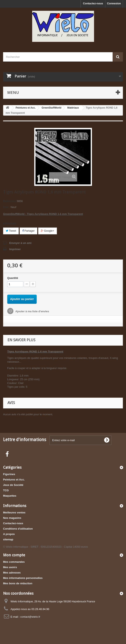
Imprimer (15, 249)
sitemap (8, 539)
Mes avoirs (10, 567)
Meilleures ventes (14, 513)
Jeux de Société (13, 485)
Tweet (11, 231)
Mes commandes (14, 562)
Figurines (9, 474)
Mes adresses (12, 573)
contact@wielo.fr (30, 617)
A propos (9, 534)
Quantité (13, 278)
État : (6, 207)
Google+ (48, 231)
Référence (10, 201)
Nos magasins (12, 518)
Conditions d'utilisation (18, 529)
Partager (28, 231)
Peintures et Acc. (14, 480)
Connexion (114, 3)
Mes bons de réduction (18, 583)
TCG (6, 490)
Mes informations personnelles (23, 578)
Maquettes (10, 496)
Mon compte (14, 555)
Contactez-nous (93, 3)
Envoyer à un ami (20, 243)
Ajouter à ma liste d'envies (32, 311)
